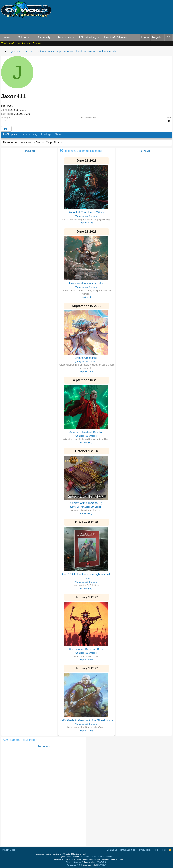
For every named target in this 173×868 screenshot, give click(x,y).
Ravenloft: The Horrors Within (86, 212)
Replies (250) (86, 371)
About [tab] (58, 135)
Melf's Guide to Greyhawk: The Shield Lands (86, 720)
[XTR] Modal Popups (72, 859)
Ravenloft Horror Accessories (86, 284)
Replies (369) (86, 731)
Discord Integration (74, 862)
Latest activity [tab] (29, 135)
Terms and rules (128, 850)
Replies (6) (86, 297)
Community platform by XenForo (61, 854)
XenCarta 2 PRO (74, 865)
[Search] (169, 37)
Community (44, 37)
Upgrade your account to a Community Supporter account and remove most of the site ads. (62, 51)
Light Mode (8, 850)
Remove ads (29, 151)
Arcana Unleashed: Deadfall (86, 432)
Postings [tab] (46, 135)
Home (164, 850)
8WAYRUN (103, 862)
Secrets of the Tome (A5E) (86, 503)
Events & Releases (116, 37)
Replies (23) (86, 513)
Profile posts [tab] (10, 135)
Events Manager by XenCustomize (109, 859)
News (7, 37)
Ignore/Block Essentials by (86, 857)
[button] (13, 37)
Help (156, 850)
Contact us (112, 850)
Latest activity (24, 43)
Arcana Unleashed (86, 358)
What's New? (8, 43)
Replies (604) (86, 659)
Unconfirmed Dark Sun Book (86, 649)
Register (37, 43)
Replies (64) (86, 589)
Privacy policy (145, 850)
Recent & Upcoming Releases (83, 151)
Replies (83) (86, 442)
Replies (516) (86, 223)
